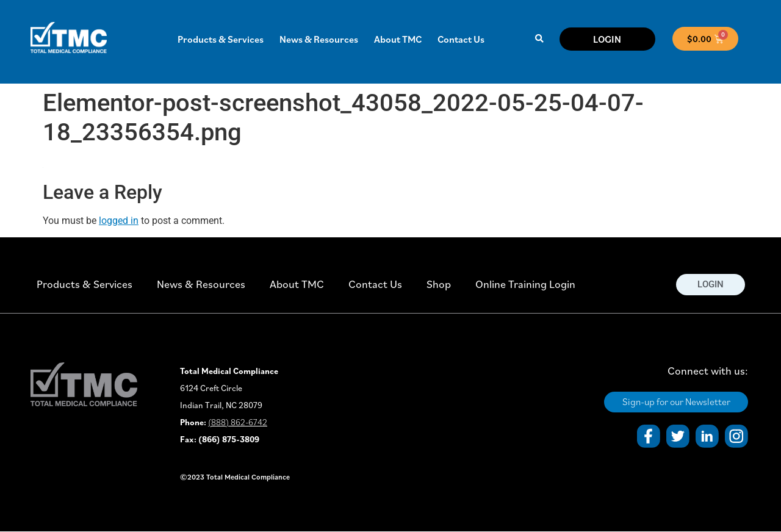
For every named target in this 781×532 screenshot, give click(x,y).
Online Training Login (525, 284)
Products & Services (221, 39)
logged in (119, 221)
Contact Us (461, 39)
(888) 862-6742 (238, 422)
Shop (439, 284)
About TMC (398, 39)
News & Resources (319, 39)
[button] (539, 39)
